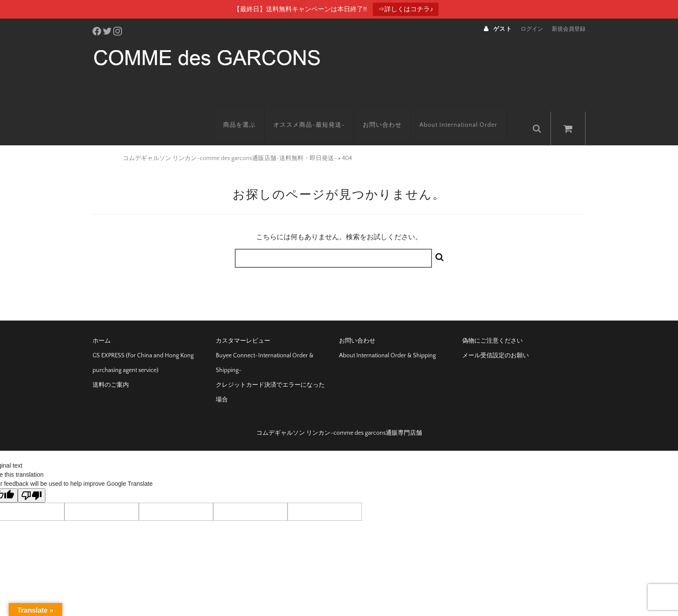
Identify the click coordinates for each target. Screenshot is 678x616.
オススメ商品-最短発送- (319, 112)
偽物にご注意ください (493, 324)
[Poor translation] (32, 479)
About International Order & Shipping (387, 339)
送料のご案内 (111, 368)
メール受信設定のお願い (496, 339)
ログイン (532, 29)
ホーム (102, 324)
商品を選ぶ (249, 112)
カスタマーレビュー (243, 324)
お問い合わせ (392, 112)
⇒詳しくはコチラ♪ (406, 9)
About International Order (468, 112)
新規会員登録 (569, 29)
